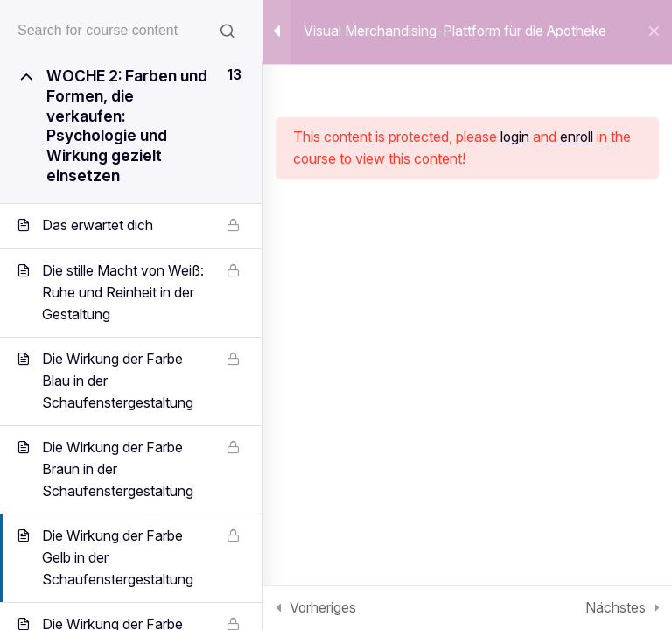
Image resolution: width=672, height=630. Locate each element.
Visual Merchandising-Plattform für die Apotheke (455, 31)
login (515, 137)
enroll (577, 137)
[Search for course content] (227, 31)
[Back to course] (654, 32)
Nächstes (616, 608)
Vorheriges (323, 608)
